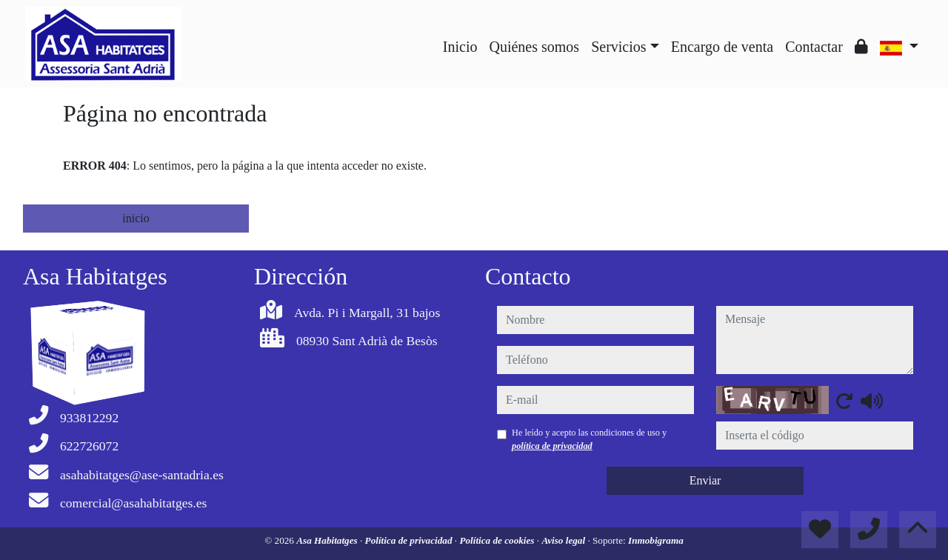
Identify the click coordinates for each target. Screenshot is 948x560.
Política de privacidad (410, 540)
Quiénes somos (534, 47)
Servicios (618, 47)
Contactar (814, 47)
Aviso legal (564, 540)
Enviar (705, 480)
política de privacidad (552, 446)
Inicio (460, 47)
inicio (136, 218)
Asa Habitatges (328, 540)
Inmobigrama (656, 540)
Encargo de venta (722, 47)
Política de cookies (498, 540)
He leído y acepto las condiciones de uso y (589, 439)
